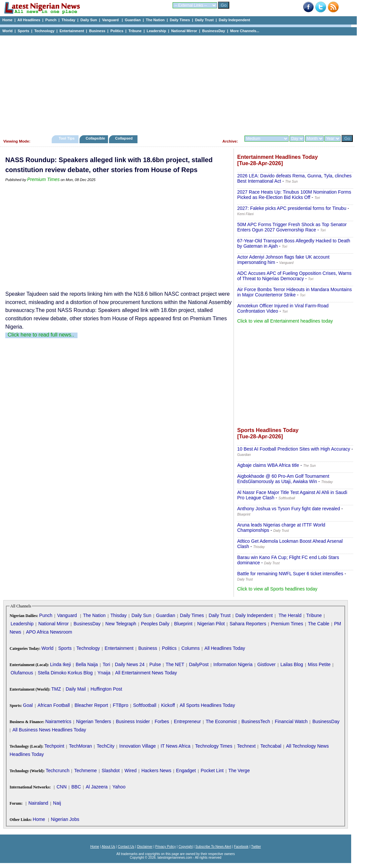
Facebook (241, 847)
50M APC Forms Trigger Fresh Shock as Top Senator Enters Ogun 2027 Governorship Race (292, 227)
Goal (28, 705)
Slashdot (111, 771)
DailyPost (199, 664)
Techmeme (85, 771)
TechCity (106, 746)
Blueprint (183, 624)
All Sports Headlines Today (207, 705)
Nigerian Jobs (65, 819)
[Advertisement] (176, 84)
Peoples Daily (155, 624)
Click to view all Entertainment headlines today (285, 321)
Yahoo (119, 787)
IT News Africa (176, 746)
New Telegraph (121, 624)
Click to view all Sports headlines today (277, 589)
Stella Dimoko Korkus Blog (65, 673)
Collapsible (95, 138)
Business (97, 31)
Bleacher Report (91, 705)
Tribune (135, 31)
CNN (62, 787)
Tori (107, 664)
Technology (44, 31)
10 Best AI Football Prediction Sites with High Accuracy (294, 449)
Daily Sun (89, 20)
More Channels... (245, 31)
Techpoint (54, 746)
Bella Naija (87, 664)
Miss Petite (319, 664)
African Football (54, 705)
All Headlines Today (225, 648)
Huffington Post (106, 689)
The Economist (221, 721)
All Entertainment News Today (146, 673)
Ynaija (104, 673)
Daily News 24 (130, 664)
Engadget (186, 771)
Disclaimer (145, 847)
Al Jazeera (97, 787)
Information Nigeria (233, 664)
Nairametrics (58, 721)
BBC (76, 787)
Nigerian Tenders (94, 721)
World (7, 31)
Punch (51, 20)
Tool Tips (67, 138)
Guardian (133, 20)
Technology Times (214, 746)
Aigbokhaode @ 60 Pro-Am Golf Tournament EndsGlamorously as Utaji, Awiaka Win (283, 479)
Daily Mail (76, 689)
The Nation (155, 20)
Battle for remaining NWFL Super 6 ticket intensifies (290, 574)
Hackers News (156, 771)
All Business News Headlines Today (49, 730)
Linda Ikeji (60, 664)
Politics (117, 31)
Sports (23, 31)
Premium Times (43, 179)
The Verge (239, 771)
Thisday (69, 20)
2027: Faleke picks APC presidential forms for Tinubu (292, 208)
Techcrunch (58, 771)
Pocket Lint (212, 771)
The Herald (290, 615)
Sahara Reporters (248, 624)
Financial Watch (291, 721)
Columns (190, 648)
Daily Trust (204, 20)
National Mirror (184, 31)
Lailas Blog (292, 664)
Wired (131, 771)
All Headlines (29, 20)
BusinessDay (214, 31)
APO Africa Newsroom (49, 632)
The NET (175, 664)
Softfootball (145, 705)
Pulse (155, 664)
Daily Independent (234, 20)
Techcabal (271, 746)
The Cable (319, 624)
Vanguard (111, 20)
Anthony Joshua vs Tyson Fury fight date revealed (289, 509)
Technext (246, 746)
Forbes (162, 721)
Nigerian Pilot (211, 624)
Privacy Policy (165, 847)
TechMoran (80, 746)
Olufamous (22, 673)
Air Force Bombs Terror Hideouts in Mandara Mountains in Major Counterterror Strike (295, 292)
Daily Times (180, 20)
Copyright (186, 847)
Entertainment (72, 31)
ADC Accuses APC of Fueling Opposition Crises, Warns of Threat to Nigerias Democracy (294, 276)
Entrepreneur (188, 721)
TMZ (56, 689)
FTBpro (121, 705)
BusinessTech (256, 721)
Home (7, 20)
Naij (57, 803)
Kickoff (168, 705)
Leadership (157, 31)
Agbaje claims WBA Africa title (268, 465)
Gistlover (267, 664)
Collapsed (125, 138)
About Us (108, 847)
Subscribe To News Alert (213, 847)
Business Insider (133, 721)
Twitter (256, 847)
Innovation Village (137, 746)
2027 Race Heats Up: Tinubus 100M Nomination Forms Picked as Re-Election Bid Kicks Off (294, 195)
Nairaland (38, 803)
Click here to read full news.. (41, 335)
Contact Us (126, 847)
